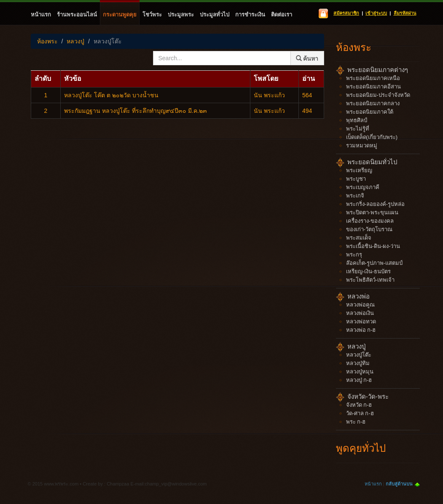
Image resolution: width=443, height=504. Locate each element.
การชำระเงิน (250, 15)
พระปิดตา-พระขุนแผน (372, 212)
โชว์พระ (152, 15)
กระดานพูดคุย (120, 15)
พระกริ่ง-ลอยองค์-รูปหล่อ (376, 204)
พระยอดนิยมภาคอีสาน (373, 87)
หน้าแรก (41, 15)
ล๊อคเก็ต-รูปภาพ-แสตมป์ (375, 263)
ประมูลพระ (181, 15)
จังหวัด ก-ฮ (359, 405)
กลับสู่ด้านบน (399, 484)
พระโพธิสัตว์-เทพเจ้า (370, 280)
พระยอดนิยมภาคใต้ (370, 112)
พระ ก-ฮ (356, 422)
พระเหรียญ (359, 170)
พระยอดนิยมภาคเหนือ (373, 78)
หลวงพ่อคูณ (360, 305)
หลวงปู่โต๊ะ (108, 41)
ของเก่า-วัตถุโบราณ (369, 229)
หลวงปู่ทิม (358, 363)
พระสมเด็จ (359, 238)
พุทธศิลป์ (357, 120)
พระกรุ (354, 255)
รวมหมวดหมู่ (362, 145)
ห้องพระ (47, 41)
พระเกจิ (355, 196)
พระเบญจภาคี (363, 187)
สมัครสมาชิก (346, 13)
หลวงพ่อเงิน (360, 313)
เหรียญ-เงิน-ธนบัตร (369, 271)
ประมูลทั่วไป (215, 15)
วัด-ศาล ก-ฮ (360, 413)
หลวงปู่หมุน (360, 372)
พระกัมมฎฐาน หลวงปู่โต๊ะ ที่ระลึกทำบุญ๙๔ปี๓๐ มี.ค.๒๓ (135, 111)
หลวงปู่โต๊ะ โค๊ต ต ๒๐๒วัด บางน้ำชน (111, 95)
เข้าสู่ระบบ (376, 13)
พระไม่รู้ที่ (358, 129)
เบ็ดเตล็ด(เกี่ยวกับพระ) (372, 137)
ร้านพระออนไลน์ (77, 15)
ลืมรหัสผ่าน (405, 13)
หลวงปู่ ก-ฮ (359, 380)
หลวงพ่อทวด (361, 321)
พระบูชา (356, 179)
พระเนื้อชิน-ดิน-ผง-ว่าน (373, 246)
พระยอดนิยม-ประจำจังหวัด (378, 95)
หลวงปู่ (75, 41)
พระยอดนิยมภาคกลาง (373, 103)
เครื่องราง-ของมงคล (370, 221)
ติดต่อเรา (282, 15)
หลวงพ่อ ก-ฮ (361, 330)
